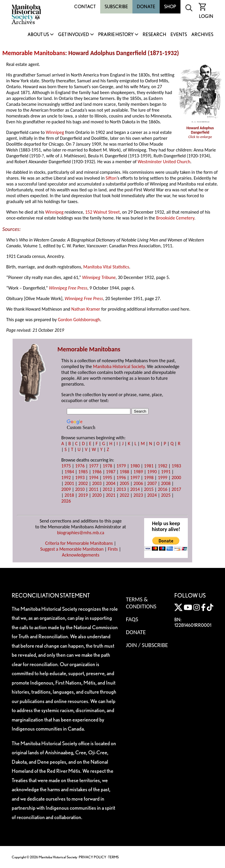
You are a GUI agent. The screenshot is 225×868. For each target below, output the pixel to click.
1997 (135, 478)
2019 (83, 495)
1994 (93, 478)
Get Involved (74, 35)
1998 (149, 478)
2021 (110, 495)
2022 (125, 495)
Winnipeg (55, 132)
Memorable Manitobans (34, 53)
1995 (107, 478)
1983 (176, 466)
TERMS (113, 857)
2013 (121, 489)
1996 (121, 478)
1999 (163, 478)
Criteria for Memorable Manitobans (79, 543)
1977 (93, 466)
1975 (66, 466)
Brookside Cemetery (175, 218)
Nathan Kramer (86, 309)
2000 (176, 478)
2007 (152, 483)
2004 (110, 483)
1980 (135, 466)
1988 (125, 472)
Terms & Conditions (141, 603)
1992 (66, 478)
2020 (97, 495)
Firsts (113, 549)
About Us (38, 35)
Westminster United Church (164, 162)
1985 (83, 472)
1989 (138, 472)
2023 (138, 495)
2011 (93, 489)
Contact (85, 7)
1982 (163, 466)
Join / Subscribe (147, 645)
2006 (138, 483)
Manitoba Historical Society (119, 366)
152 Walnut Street (103, 212)
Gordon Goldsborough (79, 320)
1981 (149, 466)
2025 (166, 495)
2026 (66, 501)
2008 (166, 483)
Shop (170, 7)
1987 (110, 472)
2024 (152, 495)
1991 (166, 472)
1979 (121, 466)
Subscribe (116, 7)
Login (206, 16)
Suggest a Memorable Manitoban (72, 549)
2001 (69, 483)
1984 (69, 472)
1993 (80, 478)
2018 (69, 495)
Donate (146, 7)
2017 (176, 489)
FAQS (132, 619)
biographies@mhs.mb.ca (81, 533)
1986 (97, 472)
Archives (202, 35)
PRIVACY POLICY (93, 857)
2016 (163, 489)
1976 (80, 466)
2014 (135, 489)
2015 (149, 489)
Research (154, 35)
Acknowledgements (81, 555)
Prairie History (116, 35)
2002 (83, 483)
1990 (152, 472)
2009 (66, 489)
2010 (80, 489)
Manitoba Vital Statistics (106, 267)
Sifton (111, 178)
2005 (125, 483)
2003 (97, 483)
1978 (107, 466)
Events (179, 35)
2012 (107, 489)
